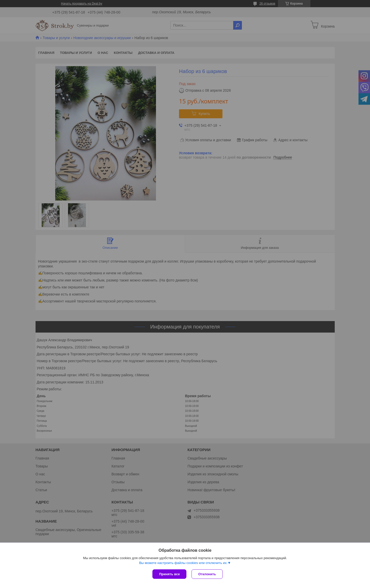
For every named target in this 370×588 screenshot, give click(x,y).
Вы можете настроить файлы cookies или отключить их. (183, 563)
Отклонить (207, 574)
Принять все (169, 574)
